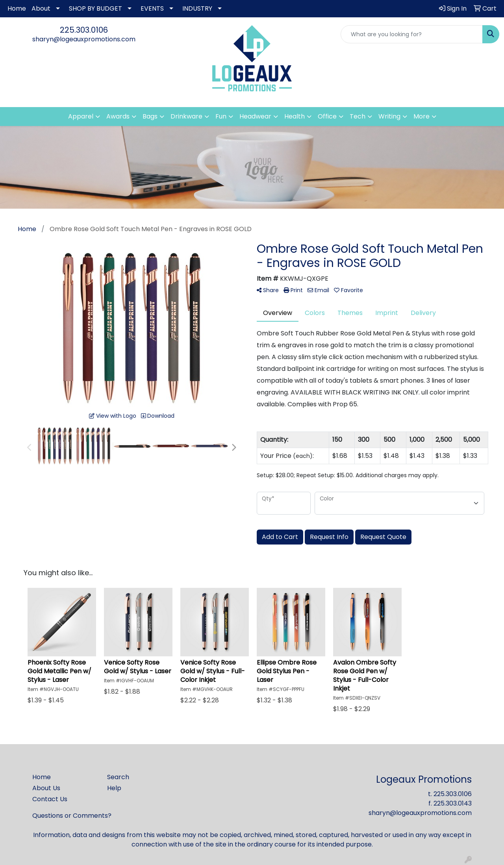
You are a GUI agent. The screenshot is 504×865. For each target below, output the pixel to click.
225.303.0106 (84, 30)
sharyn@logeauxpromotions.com (84, 39)
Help (114, 788)
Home (17, 8)
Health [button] (295, 116)
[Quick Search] (412, 34)
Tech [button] (358, 116)
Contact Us (50, 799)
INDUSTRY (197, 8)
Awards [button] (118, 116)
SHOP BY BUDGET (95, 8)
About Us (46, 788)
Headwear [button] (255, 116)
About (41, 8)
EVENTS (152, 8)
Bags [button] (150, 116)
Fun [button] (221, 116)
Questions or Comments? (72, 816)
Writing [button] (389, 116)
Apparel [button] (81, 116)
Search (118, 777)
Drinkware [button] (186, 116)
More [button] (422, 116)
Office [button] (327, 116)
